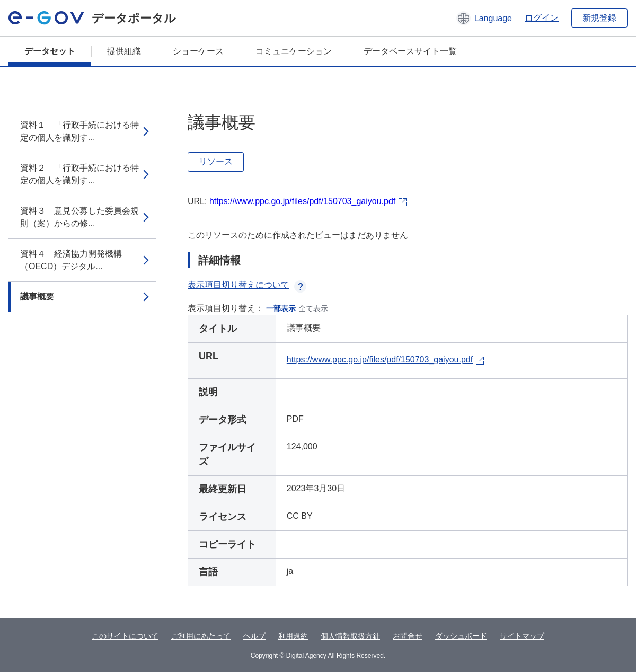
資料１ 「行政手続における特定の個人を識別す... (79, 131)
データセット (50, 51)
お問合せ (408, 636)
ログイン (542, 18)
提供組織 (124, 51)
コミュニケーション (294, 51)
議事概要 (37, 297)
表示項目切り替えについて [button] (247, 285)
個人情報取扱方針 (350, 636)
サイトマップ (522, 636)
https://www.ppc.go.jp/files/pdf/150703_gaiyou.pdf (302, 201)
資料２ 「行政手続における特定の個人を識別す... (79, 174)
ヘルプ (254, 636)
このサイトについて (125, 636)
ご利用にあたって (201, 636)
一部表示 (281, 308)
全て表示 (313, 308)
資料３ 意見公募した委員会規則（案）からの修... (79, 217)
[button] (484, 18)
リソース (216, 161)
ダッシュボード (461, 636)
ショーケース (198, 51)
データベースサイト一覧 (410, 51)
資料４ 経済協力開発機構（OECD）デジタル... (71, 260)
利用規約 (293, 636)
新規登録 (599, 18)
